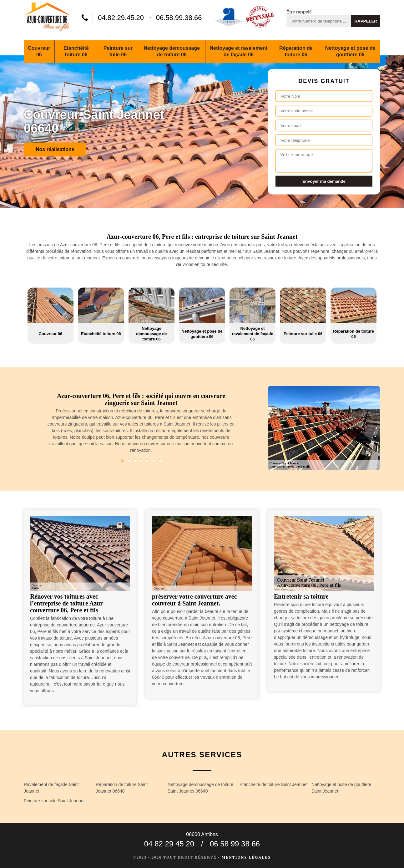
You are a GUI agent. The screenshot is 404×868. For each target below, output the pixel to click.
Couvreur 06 (39, 51)
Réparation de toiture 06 (296, 51)
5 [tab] (147, 461)
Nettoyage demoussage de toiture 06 (172, 51)
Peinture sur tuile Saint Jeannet (54, 801)
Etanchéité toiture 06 (76, 51)
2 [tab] (129, 461)
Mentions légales (246, 857)
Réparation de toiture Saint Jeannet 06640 (122, 788)
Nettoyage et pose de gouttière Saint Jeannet (341, 788)
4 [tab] (141, 461)
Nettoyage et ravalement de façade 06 (238, 51)
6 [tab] (154, 461)
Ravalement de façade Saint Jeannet (51, 788)
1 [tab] (122, 461)
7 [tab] (160, 461)
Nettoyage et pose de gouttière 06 (350, 51)
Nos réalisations (55, 149)
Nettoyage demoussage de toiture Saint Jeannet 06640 (200, 788)
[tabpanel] (141, 426)
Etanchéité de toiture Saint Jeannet (274, 784)
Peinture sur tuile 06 (118, 51)
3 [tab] (135, 461)
